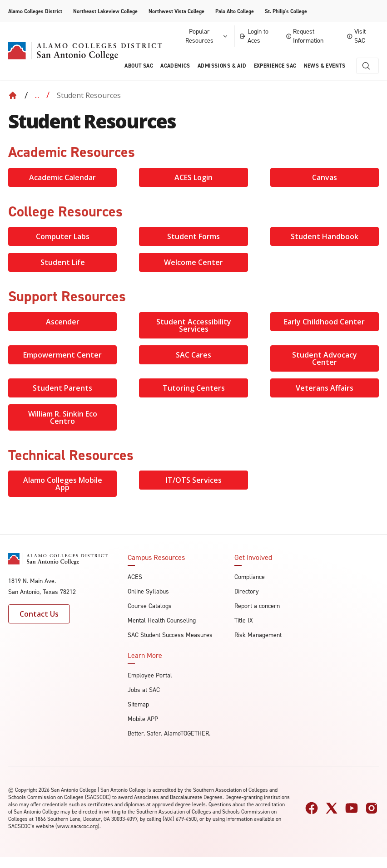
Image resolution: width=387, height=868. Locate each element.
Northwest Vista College (176, 11)
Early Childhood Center (324, 322)
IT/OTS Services (194, 480)
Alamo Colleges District (35, 11)
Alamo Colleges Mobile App (63, 484)
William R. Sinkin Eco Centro (63, 417)
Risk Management (258, 635)
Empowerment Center (62, 355)
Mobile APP (143, 719)
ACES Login (193, 177)
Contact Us (39, 614)
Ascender (63, 322)
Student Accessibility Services (194, 325)
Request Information (305, 36)
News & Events (325, 66)
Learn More (145, 656)
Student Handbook (325, 236)
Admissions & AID (222, 66)
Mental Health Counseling (162, 620)
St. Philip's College (286, 11)
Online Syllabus (148, 591)
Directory (247, 591)
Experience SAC (275, 66)
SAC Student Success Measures (170, 635)
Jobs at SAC (144, 690)
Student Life (63, 262)
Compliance (250, 577)
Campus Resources (156, 558)
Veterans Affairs (325, 388)
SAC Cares (193, 355)
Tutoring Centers (194, 388)
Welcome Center (193, 262)
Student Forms (193, 236)
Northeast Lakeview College (105, 11)
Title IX (244, 620)
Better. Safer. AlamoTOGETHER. (169, 733)
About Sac (139, 66)
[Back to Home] (13, 95)
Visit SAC (356, 36)
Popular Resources (207, 36)
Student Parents (62, 388)
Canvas (325, 177)
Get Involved (253, 558)
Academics (175, 66)
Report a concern (257, 606)
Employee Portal (150, 675)
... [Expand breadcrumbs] (37, 95)
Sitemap (138, 704)
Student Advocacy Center (325, 358)
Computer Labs (63, 236)
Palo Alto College (235, 11)
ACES (135, 577)
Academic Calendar (62, 177)
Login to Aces (254, 36)
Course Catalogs (150, 606)
